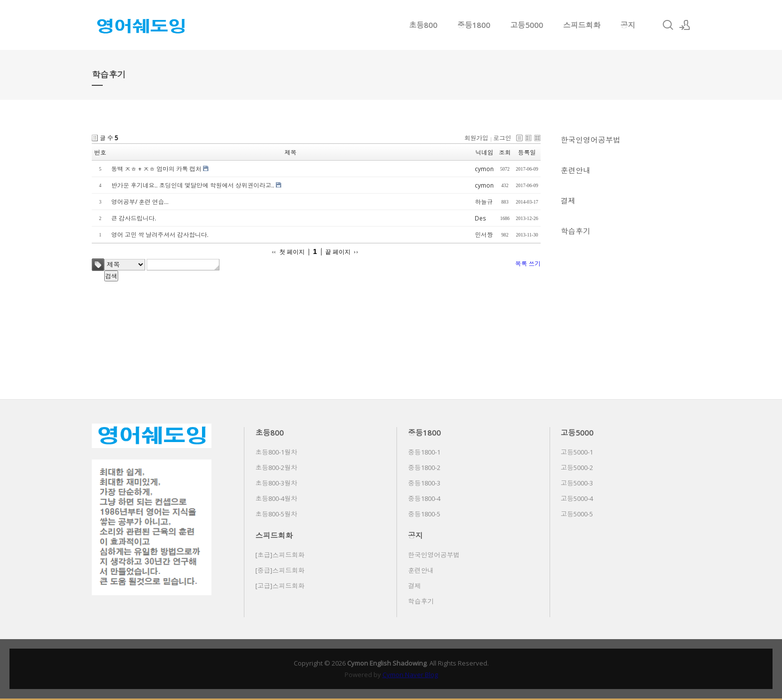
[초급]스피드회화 (280, 555)
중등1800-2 (424, 467)
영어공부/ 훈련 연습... (140, 202)
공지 (628, 25)
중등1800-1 (424, 452)
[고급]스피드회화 (280, 586)
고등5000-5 (577, 514)
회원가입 (476, 138)
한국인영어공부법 (590, 140)
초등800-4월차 (276, 498)
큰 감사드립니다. (134, 218)
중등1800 (474, 25)
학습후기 (576, 231)
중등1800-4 (424, 498)
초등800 (423, 25)
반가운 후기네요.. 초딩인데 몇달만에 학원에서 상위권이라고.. (193, 185)
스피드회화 (582, 25)
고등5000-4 (577, 498)
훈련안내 (576, 170)
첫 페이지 (292, 252)
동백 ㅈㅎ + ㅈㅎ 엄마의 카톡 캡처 (156, 169)
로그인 (502, 138)
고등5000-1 (577, 452)
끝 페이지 (338, 252)
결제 (568, 201)
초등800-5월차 (276, 514)
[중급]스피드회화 (280, 570)
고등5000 (527, 25)
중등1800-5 (424, 514)
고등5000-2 (577, 467)
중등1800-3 (424, 483)
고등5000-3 (577, 483)
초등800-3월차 (276, 483)
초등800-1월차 (276, 452)
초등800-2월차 (276, 467)
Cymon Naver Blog (410, 675)
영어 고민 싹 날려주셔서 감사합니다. (160, 235)
